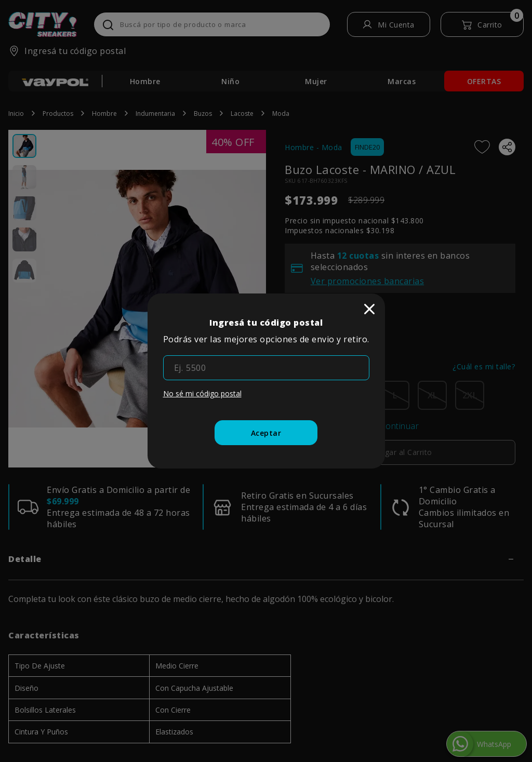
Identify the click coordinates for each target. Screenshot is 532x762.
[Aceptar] (266, 433)
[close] (369, 309)
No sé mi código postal (202, 393)
